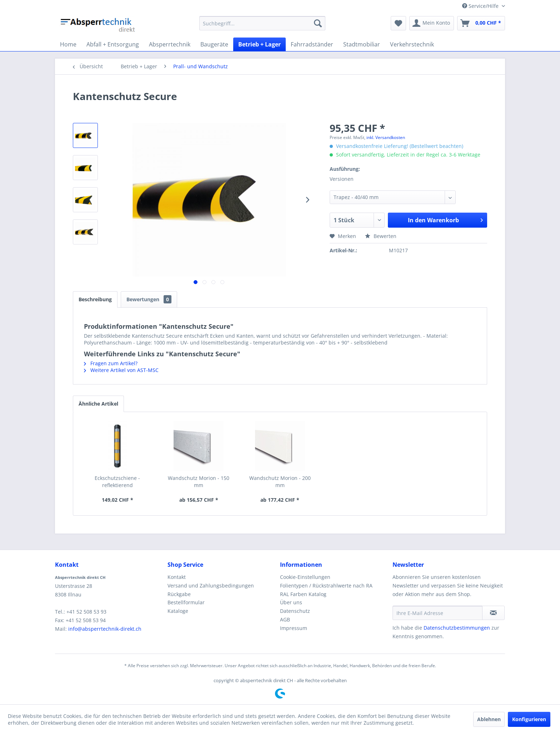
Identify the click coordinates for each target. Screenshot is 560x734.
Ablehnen (489, 719)
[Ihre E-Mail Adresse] (437, 613)
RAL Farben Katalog (303, 594)
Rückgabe (179, 594)
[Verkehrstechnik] (412, 44)
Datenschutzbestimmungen (457, 628)
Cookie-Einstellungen (305, 577)
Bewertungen (149, 299)
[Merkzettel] (398, 23)
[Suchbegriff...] (262, 23)
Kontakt (177, 577)
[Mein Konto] (432, 23)
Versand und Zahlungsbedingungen (211, 586)
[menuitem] (262, 23)
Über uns (291, 602)
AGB (285, 619)
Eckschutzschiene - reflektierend (117, 482)
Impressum (294, 628)
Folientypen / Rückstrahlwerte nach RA (326, 586)
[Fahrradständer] (312, 44)
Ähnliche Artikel (98, 404)
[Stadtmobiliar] (362, 44)
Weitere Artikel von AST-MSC (121, 370)
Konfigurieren (529, 719)
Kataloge (178, 611)
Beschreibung (95, 299)
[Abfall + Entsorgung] (113, 44)
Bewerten (381, 236)
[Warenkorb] (481, 23)
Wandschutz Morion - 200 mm (280, 482)
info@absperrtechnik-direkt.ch (105, 629)
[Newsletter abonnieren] (493, 613)
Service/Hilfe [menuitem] (481, 6)
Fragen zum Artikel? (111, 363)
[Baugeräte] (214, 44)
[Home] (68, 44)
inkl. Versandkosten (386, 137)
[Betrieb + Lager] (259, 44)
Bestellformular (186, 602)
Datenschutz (295, 611)
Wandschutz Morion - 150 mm (199, 482)
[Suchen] (318, 23)
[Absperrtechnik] (170, 44)
